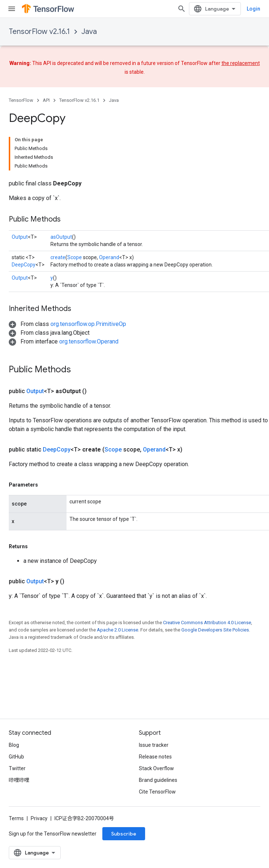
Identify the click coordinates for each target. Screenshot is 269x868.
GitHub (16, 757)
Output (20, 237)
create (58, 257)
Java (89, 32)
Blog (14, 745)
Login (253, 9)
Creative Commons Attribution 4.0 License (207, 623)
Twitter (17, 768)
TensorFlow (21, 100)
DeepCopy (24, 265)
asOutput (61, 237)
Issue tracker (154, 745)
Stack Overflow (156, 768)
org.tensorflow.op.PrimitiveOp (88, 324)
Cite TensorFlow (157, 792)
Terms (16, 818)
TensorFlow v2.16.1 (39, 32)
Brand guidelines (158, 780)
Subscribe (124, 834)
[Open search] (182, 9)
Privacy (39, 818)
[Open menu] (12, 9)
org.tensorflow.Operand (89, 341)
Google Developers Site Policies (215, 630)
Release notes (155, 757)
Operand (109, 257)
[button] (67, 324)
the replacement (241, 63)
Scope (75, 257)
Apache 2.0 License (118, 630)
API (46, 100)
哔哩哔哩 (19, 780)
